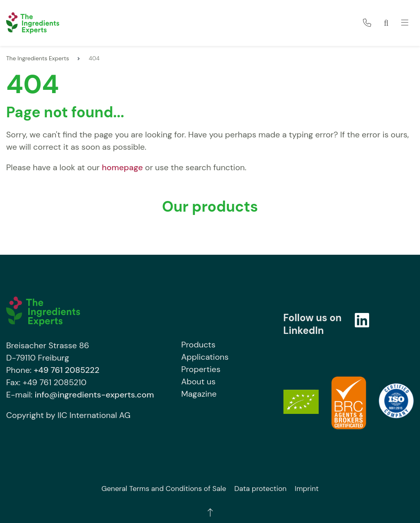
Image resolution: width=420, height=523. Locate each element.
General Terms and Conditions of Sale (164, 489)
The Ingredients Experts (38, 58)
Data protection (260, 489)
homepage (122, 167)
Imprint (307, 489)
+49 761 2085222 (66, 370)
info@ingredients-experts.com (94, 395)
